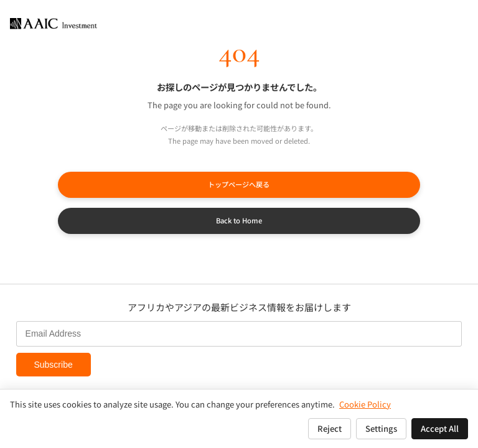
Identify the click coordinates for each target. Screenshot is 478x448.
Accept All (440, 428)
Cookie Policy (365, 404)
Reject (330, 428)
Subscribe (53, 365)
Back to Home (239, 220)
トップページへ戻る (239, 184)
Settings (381, 428)
